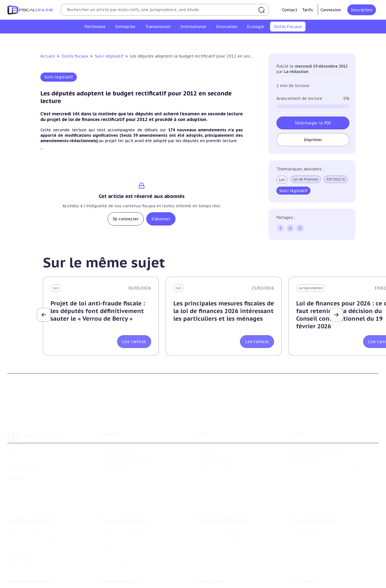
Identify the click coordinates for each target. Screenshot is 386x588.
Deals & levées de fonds (312, 581)
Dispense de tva (210, 529)
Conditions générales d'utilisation (321, 427)
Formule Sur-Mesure (215, 450)
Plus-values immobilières (29, 514)
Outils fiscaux (75, 56)
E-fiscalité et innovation (31, 563)
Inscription (362, 10)
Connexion (331, 10)
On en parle (303, 563)
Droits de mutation (24, 529)
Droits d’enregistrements (124, 537)
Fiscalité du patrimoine (30, 497)
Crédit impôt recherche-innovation (37, 573)
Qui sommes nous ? (119, 427)
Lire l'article (134, 342)
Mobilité (299, 544)
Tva (105, 522)
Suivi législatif (199, 40)
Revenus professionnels (123, 514)
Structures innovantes (27, 581)
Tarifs (307, 10)
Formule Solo (209, 435)
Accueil (48, 56)
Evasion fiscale (304, 529)
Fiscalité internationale (314, 497)
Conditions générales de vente (317, 435)
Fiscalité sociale (116, 552)
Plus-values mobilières (217, 514)
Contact (290, 10)
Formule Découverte (215, 427)
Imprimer (313, 140)
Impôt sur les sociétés (121, 507)
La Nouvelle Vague (40, 462)
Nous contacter (115, 450)
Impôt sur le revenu (25, 507)
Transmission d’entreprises (223, 497)
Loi (282, 180)
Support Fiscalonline (120, 435)
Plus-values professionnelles (222, 507)
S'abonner (161, 219)
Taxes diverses (114, 544)
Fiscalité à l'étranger (309, 514)
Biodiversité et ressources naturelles (134, 581)
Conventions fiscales (309, 507)
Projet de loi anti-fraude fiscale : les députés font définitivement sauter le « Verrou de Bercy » (98, 311)
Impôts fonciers (21, 537)
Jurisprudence (311, 288)
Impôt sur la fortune (26, 522)
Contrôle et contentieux (238, 40)
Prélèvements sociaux (26, 544)
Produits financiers (24, 552)
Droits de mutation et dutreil (222, 522)
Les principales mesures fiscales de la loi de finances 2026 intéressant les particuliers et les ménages (224, 311)
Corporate (111, 559)
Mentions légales (306, 442)
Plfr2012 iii (336, 179)
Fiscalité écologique (121, 563)
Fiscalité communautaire (313, 522)
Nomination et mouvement (315, 573)
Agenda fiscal (169, 40)
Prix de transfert (306, 552)
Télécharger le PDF (313, 123)
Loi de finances (306, 179)
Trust (297, 537)
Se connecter (126, 219)
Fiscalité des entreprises (126, 497)
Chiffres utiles (140, 40)
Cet (105, 529)
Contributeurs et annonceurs (128, 442)
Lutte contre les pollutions (126, 573)
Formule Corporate (214, 442)
